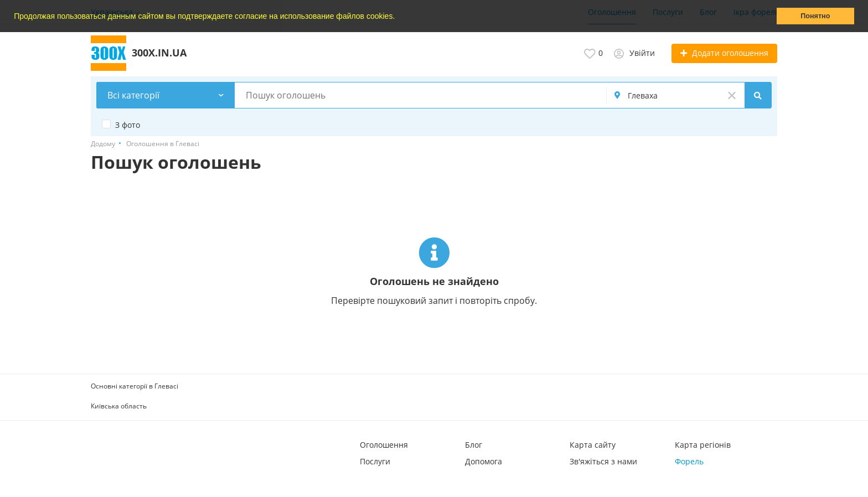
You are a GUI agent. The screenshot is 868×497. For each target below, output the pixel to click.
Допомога (484, 461)
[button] (399, 17)
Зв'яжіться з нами (603, 461)
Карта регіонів (703, 445)
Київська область (119, 406)
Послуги (375, 461)
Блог (474, 445)
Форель (689, 461)
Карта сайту (593, 445)
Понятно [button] (815, 16)
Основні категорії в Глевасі (135, 386)
